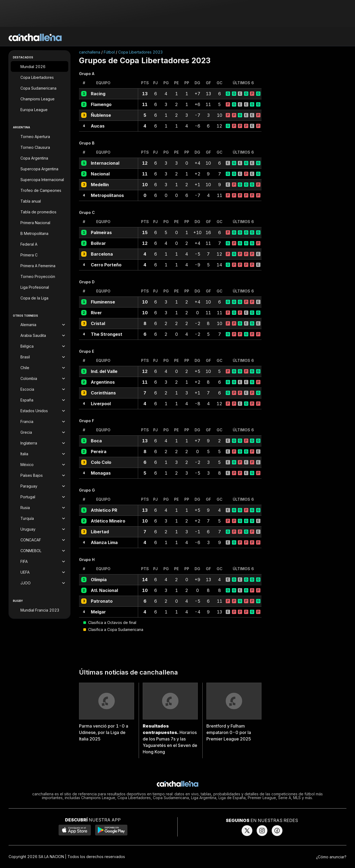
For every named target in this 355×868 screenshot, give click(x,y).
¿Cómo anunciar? (331, 857)
